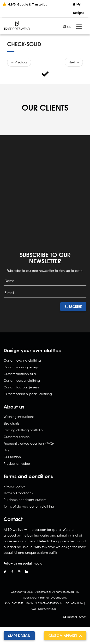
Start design (19, 636)
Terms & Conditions (18, 493)
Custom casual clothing (22, 380)
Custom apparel (65, 636)
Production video (17, 463)
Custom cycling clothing (22, 360)
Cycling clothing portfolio (23, 430)
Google (23, 4)
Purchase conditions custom (25, 500)
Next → (74, 62)
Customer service (17, 437)
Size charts (11, 423)
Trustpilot (39, 4)
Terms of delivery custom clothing (29, 506)
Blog (7, 450)
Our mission (12, 457)
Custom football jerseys (21, 387)
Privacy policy (14, 486)
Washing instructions (19, 417)
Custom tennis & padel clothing (28, 394)
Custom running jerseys (21, 367)
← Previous (19, 62)
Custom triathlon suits (20, 374)
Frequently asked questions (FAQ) (29, 443)
